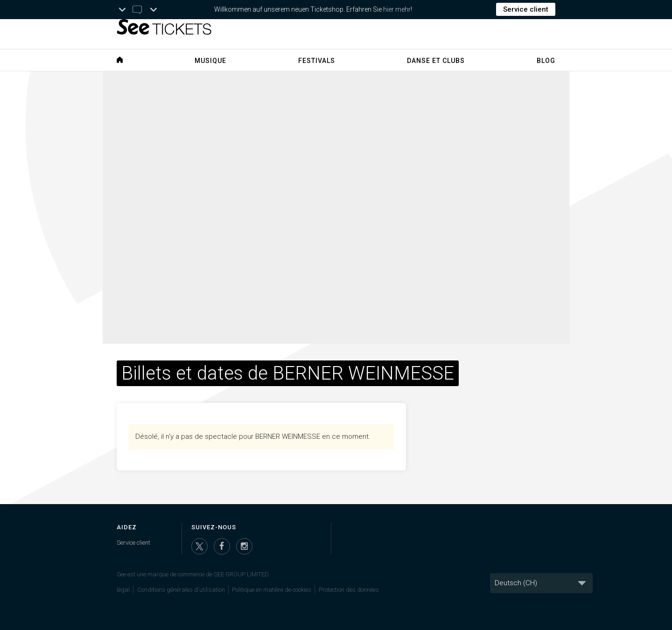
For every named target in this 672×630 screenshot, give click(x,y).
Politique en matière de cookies (272, 590)
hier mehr (397, 9)
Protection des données (349, 590)
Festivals (317, 61)
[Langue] (541, 583)
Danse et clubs (436, 61)
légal (123, 590)
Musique (210, 61)
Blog (546, 61)
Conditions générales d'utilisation (181, 590)
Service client (526, 9)
